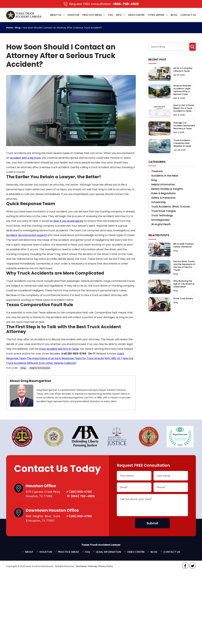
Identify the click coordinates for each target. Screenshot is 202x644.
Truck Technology (162, 215)
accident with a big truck (25, 158)
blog (23, 368)
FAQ (110, 15)
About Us (56, 15)
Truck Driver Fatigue (164, 211)
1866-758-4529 (101, 4)
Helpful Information (40, 368)
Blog (174, 15)
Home (10, 28)
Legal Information (109, 552)
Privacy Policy (106, 566)
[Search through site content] (169, 47)
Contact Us (188, 15)
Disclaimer (81, 566)
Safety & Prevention (163, 198)
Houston (73, 15)
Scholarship (159, 202)
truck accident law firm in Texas (59, 349)
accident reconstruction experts (26, 235)
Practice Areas (92, 15)
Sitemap (93, 566)
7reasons (157, 171)
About (29, 552)
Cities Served (156, 15)
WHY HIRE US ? (113, 358)
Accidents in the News (165, 176)
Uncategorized (160, 220)
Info (119, 15)
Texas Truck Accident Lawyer (101, 545)
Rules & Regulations (164, 193)
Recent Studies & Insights (167, 189)
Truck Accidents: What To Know (170, 207)
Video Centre (136, 15)
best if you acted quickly (68, 221)
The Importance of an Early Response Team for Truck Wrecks (65, 358)
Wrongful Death (161, 224)
